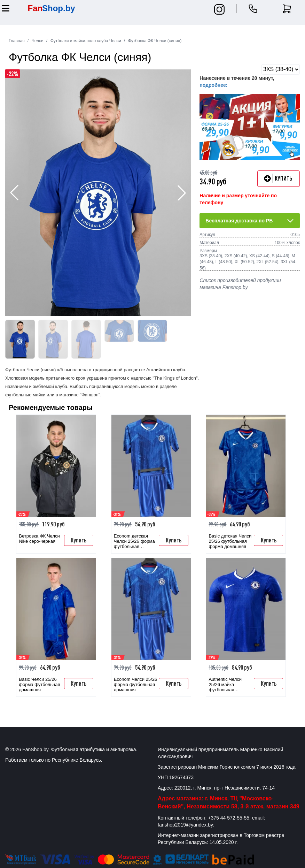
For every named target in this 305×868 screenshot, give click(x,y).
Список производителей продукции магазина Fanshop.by (240, 284)
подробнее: (213, 85)
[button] (182, 193)
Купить (79, 540)
